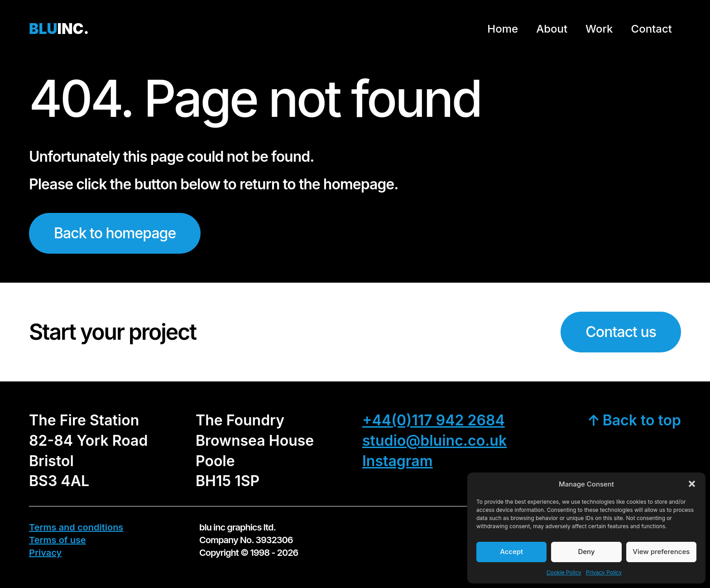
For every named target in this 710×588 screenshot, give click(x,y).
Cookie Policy (564, 572)
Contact (652, 29)
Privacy (45, 553)
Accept (511, 552)
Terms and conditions (76, 527)
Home (503, 29)
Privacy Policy (604, 572)
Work (599, 29)
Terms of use (58, 540)
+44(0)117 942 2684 (434, 420)
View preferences (661, 552)
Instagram (397, 461)
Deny (586, 552)
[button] (692, 484)
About (552, 29)
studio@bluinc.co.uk (434, 441)
